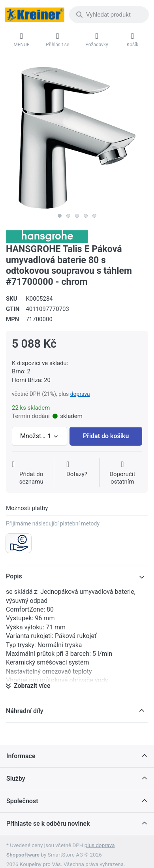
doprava (80, 394)
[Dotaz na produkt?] (77, 473)
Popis (14, 576)
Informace (21, 756)
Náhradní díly (25, 711)
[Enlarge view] (77, 138)
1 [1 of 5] (60, 216)
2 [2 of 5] (68, 216)
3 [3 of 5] (77, 216)
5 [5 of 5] (94, 216)
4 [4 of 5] (86, 216)
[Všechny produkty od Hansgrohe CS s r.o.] (47, 236)
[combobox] (109, 15)
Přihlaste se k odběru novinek (48, 824)
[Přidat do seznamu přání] (31, 473)
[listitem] (77, 138)
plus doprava (100, 845)
